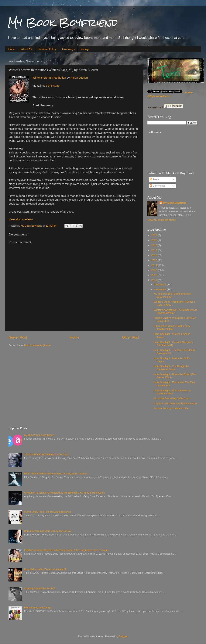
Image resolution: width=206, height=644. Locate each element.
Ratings (85, 49)
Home (12, 49)
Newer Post (18, 337)
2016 (155, 255)
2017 (155, 250)
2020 (155, 240)
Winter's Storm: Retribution (49, 78)
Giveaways (68, 49)
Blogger (123, 636)
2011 (155, 280)
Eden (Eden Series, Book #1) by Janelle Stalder (172, 327)
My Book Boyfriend (63, 23)
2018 (155, 245)
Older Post (130, 337)
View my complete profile (162, 220)
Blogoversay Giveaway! (37, 608)
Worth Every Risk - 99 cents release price (47, 512)
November (161, 289)
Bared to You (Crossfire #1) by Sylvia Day (47, 531)
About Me (27, 49)
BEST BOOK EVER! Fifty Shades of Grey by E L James (56, 474)
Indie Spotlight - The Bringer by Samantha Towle (171, 368)
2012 (155, 275)
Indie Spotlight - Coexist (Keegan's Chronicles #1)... (173, 344)
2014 (155, 265)
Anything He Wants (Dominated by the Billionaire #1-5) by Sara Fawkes (64, 493)
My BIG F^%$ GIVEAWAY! (39, 435)
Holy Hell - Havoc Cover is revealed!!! (45, 569)
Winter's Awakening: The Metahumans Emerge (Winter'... (175, 311)
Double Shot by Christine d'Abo (172, 408)
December (161, 284)
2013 (155, 270)
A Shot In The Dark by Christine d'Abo (175, 403)
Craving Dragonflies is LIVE (40, 588)
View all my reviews (21, 219)
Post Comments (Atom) (37, 345)
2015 (155, 260)
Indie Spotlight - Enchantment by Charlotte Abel (172, 392)
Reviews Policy (47, 49)
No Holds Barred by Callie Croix (172, 398)
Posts (154, 179)
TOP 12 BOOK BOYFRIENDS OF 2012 (46, 454)
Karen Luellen (79, 78)
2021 (155, 235)
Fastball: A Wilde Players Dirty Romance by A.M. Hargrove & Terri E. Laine (66, 550)
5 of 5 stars (52, 86)
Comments (157, 186)
